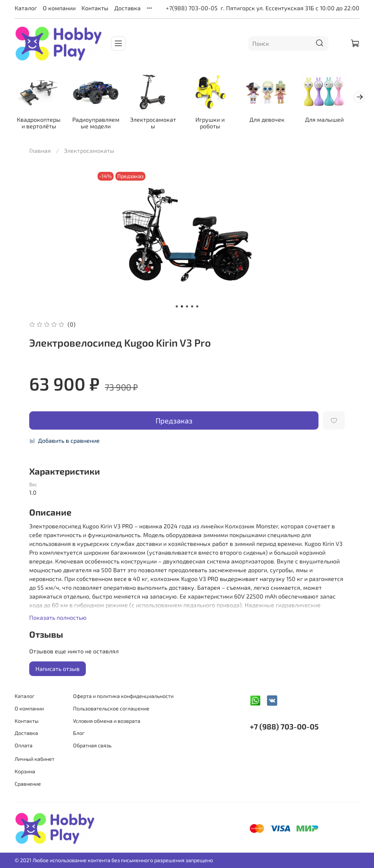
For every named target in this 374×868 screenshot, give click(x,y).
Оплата (24, 745)
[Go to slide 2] (182, 308)
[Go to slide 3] (187, 308)
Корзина (25, 771)
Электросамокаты (157, 124)
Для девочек (275, 120)
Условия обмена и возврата (107, 721)
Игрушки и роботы (217, 124)
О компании (59, 8)
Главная (40, 152)
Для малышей (334, 120)
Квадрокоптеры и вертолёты (40, 124)
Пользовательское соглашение (111, 708)
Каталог (26, 8)
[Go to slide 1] (177, 308)
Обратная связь (92, 745)
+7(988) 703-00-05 (192, 8)
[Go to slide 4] (192, 308)
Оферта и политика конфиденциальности (123, 696)
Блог (79, 733)
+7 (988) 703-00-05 (284, 727)
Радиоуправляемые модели (98, 124)
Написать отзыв (58, 670)
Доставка (127, 8)
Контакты (95, 8)
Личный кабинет (35, 759)
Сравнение (28, 784)
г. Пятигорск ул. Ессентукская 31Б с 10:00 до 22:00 (290, 8)
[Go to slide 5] (197, 308)
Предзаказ (174, 422)
